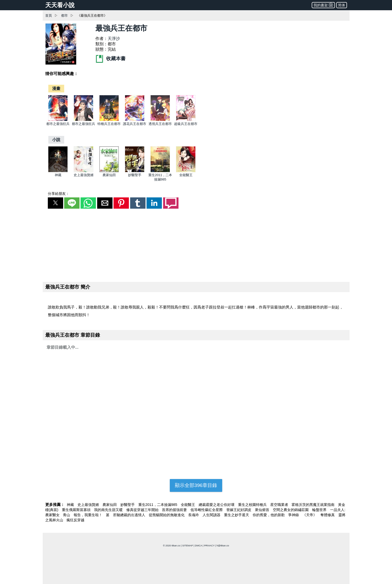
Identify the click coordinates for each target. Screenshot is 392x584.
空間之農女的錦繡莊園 (291, 510)
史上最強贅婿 (84, 175)
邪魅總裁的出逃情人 (130, 515)
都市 (64, 15)
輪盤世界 (320, 510)
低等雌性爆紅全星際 (207, 510)
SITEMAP (188, 545)
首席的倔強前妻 (175, 510)
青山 (67, 515)
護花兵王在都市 (135, 124)
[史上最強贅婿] (83, 171)
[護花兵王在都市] (135, 120)
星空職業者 (280, 505)
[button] (55, 203)
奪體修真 (328, 515)
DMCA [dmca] (198, 545)
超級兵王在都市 (186, 124)
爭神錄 (294, 515)
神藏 (58, 175)
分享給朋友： (59, 194)
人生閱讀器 (212, 515)
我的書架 (323, 5)
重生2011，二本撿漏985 (158, 505)
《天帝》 (310, 515)
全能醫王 (186, 175)
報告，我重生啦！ (88, 515)
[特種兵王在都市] (109, 120)
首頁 (49, 15)
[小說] (56, 140)
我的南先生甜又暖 (109, 510)
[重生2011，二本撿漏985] (160, 171)
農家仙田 (109, 175)
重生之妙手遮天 (237, 515)
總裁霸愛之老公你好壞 (217, 505)
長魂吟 (194, 515)
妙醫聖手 (135, 175)
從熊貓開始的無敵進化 (167, 515)
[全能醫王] (186, 171)
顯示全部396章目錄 (196, 485)
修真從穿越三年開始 (143, 510)
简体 (342, 5)
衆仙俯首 (263, 510)
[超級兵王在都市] (186, 120)
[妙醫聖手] (135, 171)
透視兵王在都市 (160, 124)
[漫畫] (56, 88)
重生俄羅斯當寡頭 (77, 510)
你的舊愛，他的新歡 (269, 515)
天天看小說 (60, 5)
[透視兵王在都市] (160, 120)
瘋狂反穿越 (75, 520)
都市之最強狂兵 (58, 124)
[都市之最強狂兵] (58, 120)
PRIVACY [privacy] (209, 545)
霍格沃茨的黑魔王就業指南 (313, 505)
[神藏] (58, 171)
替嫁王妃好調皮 (239, 510)
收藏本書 (110, 59)
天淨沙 (114, 39)
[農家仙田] (109, 171)
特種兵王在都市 (109, 124)
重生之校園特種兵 (253, 505)
